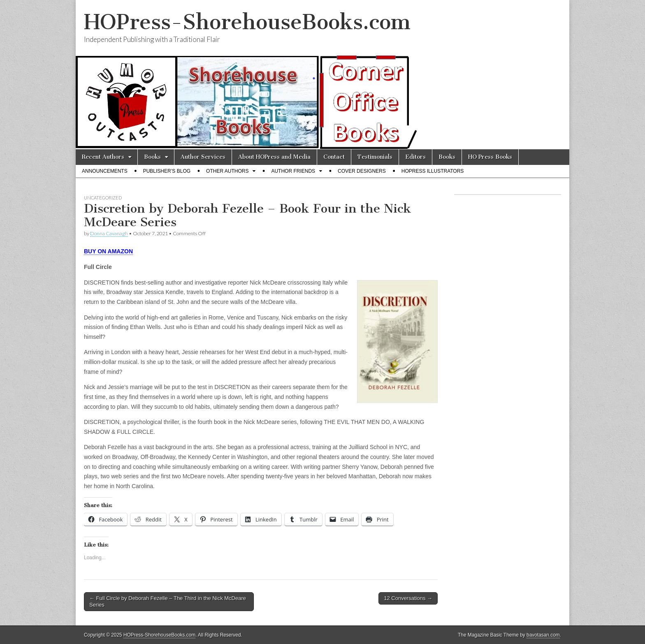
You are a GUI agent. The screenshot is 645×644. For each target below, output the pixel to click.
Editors (415, 157)
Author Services (203, 157)
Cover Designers (362, 171)
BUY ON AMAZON (108, 251)
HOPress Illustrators (433, 171)
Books (152, 157)
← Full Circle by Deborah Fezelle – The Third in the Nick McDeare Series (168, 601)
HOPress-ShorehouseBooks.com (247, 22)
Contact (334, 157)
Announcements (105, 171)
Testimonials (375, 157)
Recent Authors (103, 157)
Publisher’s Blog (167, 171)
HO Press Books (490, 157)
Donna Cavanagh (109, 233)
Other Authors (227, 171)
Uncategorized (103, 198)
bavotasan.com (543, 635)
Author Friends (293, 171)
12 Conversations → (408, 598)
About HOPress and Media (274, 157)
